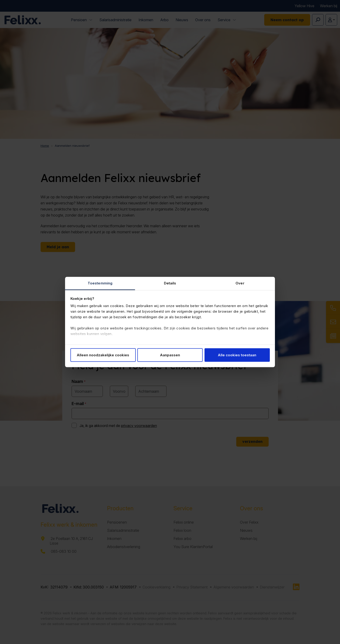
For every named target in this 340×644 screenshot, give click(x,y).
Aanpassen (170, 355)
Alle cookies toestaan (237, 355)
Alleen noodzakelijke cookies (103, 355)
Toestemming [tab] (100, 283)
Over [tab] (240, 283)
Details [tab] (170, 283)
